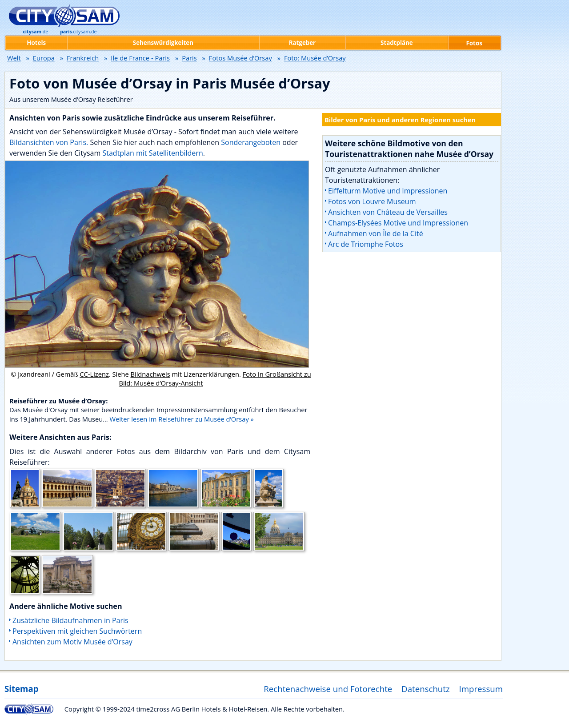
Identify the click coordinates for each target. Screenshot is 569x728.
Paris (189, 58)
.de (35, 32)
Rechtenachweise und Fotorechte (328, 689)
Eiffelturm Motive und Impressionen (388, 191)
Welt (14, 58)
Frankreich (83, 58)
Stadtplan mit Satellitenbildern (152, 153)
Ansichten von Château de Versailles (388, 212)
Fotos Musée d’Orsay (240, 58)
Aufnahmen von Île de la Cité (376, 233)
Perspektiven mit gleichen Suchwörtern (77, 631)
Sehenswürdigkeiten (163, 43)
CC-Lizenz (94, 374)
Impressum (481, 689)
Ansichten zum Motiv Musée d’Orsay (72, 642)
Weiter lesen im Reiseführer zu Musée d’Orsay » (181, 419)
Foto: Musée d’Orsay (315, 58)
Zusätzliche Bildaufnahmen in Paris (70, 620)
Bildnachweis (150, 374)
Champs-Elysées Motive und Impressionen (398, 223)
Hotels (36, 43)
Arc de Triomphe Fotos (366, 244)
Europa (44, 58)
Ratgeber (302, 43)
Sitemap (21, 689)
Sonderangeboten (252, 142)
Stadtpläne (397, 43)
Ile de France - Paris (140, 58)
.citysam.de (78, 32)
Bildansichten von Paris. (49, 142)
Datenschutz (426, 689)
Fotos (474, 43)
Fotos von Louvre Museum (372, 201)
